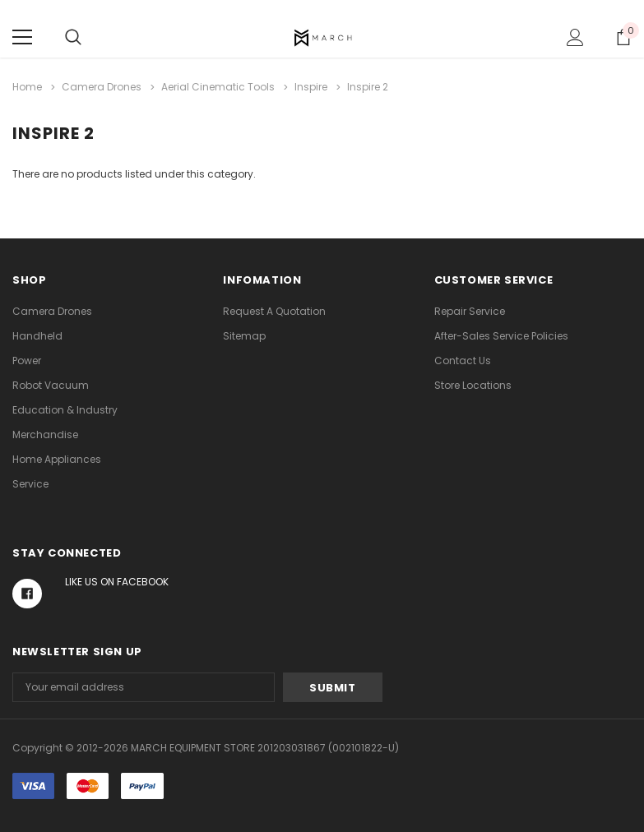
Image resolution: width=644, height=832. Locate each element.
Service (30, 484)
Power (27, 361)
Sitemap (244, 336)
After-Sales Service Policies (501, 336)
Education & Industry (65, 410)
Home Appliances (57, 459)
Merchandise (45, 434)
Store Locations (473, 385)
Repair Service (470, 311)
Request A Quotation (274, 311)
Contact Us (463, 361)
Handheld (37, 336)
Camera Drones (52, 311)
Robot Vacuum (51, 385)
